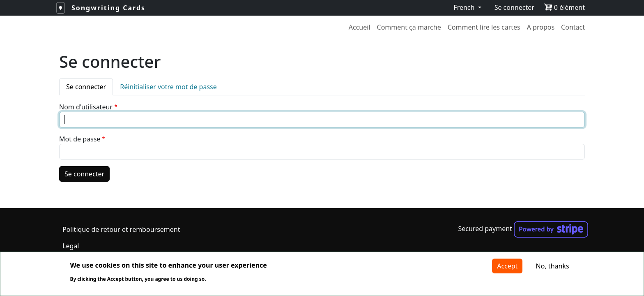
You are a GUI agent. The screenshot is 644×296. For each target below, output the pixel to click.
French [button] (465, 7)
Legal (71, 246)
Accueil (360, 27)
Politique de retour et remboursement (121, 229)
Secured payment (523, 229)
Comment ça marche (409, 27)
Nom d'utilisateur (86, 107)
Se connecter (514, 7)
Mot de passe (80, 139)
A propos (541, 27)
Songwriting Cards (108, 8)
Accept (507, 266)
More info (231, 279)
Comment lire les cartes (484, 27)
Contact (573, 27)
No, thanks (553, 266)
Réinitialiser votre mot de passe (168, 87)
